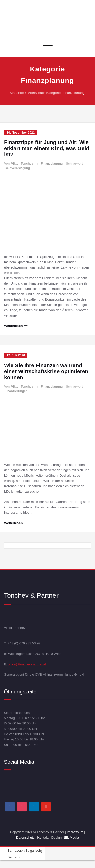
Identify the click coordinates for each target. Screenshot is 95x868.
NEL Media (71, 837)
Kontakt (43, 837)
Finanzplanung (52, 164)
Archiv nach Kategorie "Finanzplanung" (59, 93)
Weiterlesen (13, 326)
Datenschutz (26, 837)
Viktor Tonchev (22, 164)
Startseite (19, 93)
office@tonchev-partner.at (27, 664)
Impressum (75, 832)
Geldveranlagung (17, 168)
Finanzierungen (16, 391)
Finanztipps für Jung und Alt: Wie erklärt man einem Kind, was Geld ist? (47, 148)
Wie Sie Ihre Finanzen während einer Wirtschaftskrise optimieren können (46, 371)
